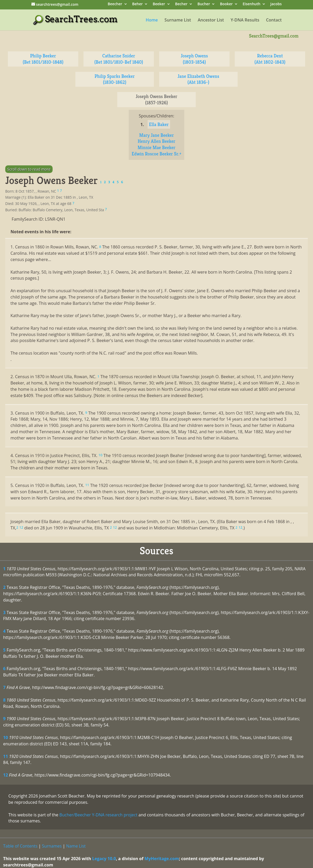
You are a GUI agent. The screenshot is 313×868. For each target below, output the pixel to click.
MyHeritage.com (162, 859)
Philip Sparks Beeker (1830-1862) (115, 79)
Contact (274, 20)
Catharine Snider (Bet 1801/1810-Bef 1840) (119, 59)
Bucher (204, 4)
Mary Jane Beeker (156, 135)
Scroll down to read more (29, 169)
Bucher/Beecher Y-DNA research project (98, 815)
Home (152, 20)
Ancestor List (211, 20)
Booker (226, 4)
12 (5, 775)
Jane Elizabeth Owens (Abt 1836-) (198, 79)
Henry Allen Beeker (156, 141)
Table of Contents (20, 846)
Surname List (178, 20)
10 (5, 737)
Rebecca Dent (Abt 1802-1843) (270, 59)
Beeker (159, 4)
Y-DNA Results (245, 20)
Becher (181, 4)
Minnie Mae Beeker (157, 147)
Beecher (115, 4)
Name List (76, 846)
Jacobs (276, 4)
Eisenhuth (251, 4)
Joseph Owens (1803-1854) (194, 59)
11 (5, 756)
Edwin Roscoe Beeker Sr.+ (156, 154)
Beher (137, 4)
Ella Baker (159, 124)
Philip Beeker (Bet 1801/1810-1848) (43, 59)
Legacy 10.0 (104, 859)
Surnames (52, 846)
